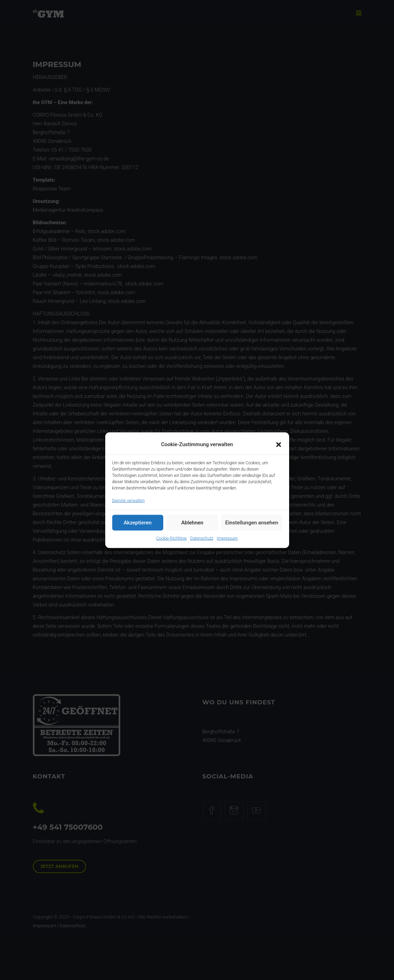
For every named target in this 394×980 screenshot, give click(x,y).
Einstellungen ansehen (252, 528)
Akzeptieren (138, 528)
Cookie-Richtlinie (171, 544)
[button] (279, 450)
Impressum (227, 544)
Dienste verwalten (128, 506)
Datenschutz (202, 544)
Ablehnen (192, 528)
